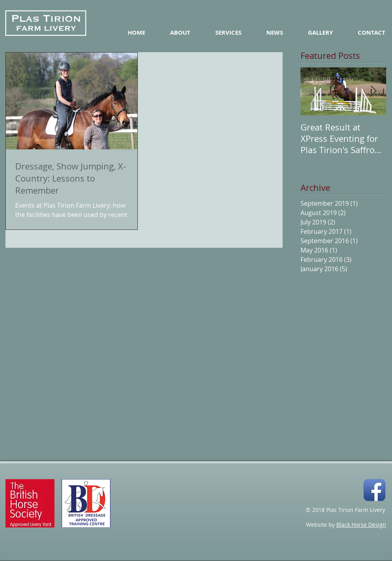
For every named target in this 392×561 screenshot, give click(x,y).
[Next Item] (374, 91)
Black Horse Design (361, 525)
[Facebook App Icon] (374, 490)
